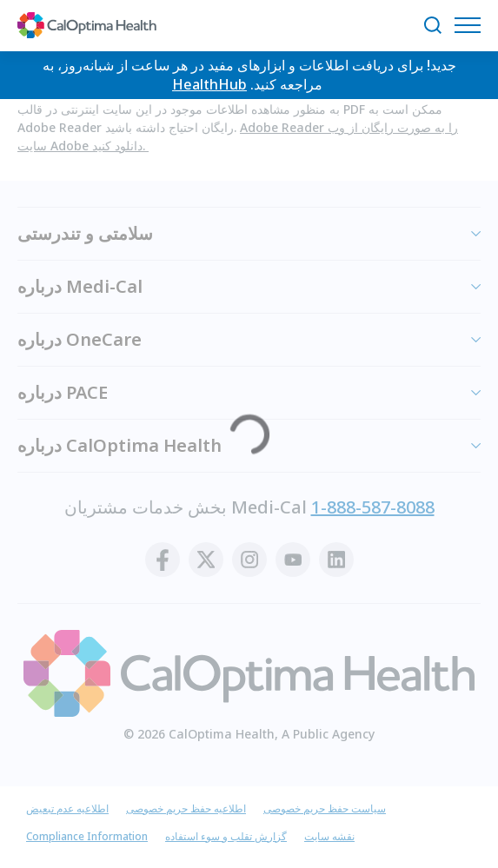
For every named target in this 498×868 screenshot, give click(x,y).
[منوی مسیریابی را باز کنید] (472, 25)
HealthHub (209, 84)
